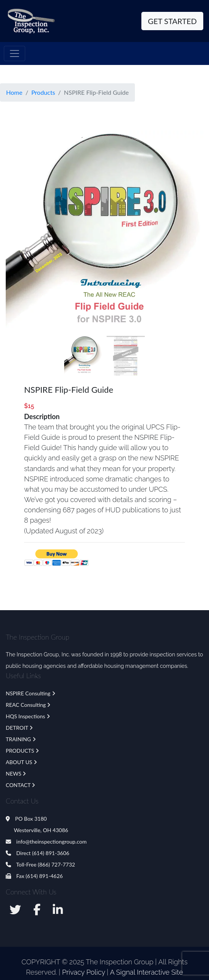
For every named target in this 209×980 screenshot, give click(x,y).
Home (14, 92)
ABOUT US (19, 762)
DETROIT (17, 728)
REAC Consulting (26, 705)
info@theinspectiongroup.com (46, 842)
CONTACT (18, 785)
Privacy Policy (83, 972)
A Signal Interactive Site (147, 972)
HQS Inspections (25, 716)
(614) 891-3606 (51, 853)
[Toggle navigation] (15, 53)
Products (43, 92)
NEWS (14, 773)
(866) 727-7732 (56, 864)
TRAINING (18, 739)
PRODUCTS (20, 751)
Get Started (172, 21)
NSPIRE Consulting (28, 693)
